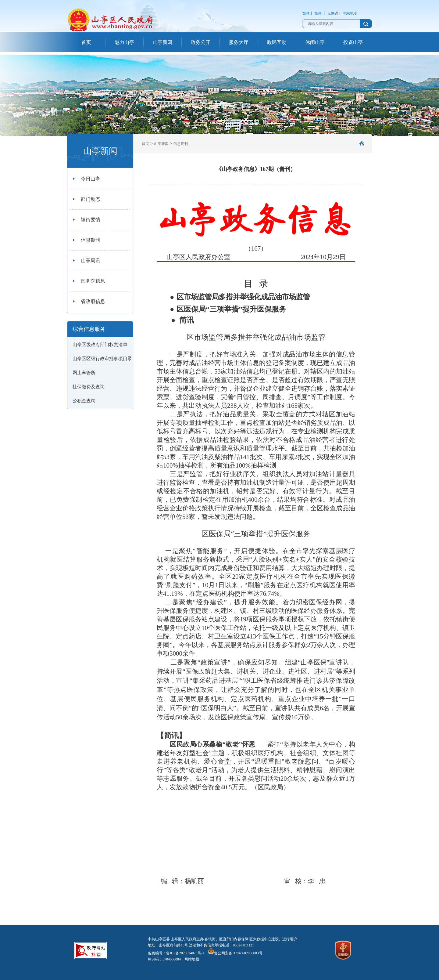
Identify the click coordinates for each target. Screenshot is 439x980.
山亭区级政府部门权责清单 (100, 345)
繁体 (306, 13)
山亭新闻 (162, 42)
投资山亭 (353, 42)
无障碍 (333, 13)
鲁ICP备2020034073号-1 (185, 953)
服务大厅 (239, 42)
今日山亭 (91, 179)
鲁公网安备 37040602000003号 (235, 953)
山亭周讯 (91, 260)
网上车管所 (84, 373)
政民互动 (277, 42)
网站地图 (350, 13)
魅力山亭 (124, 42)
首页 (86, 42)
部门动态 (91, 199)
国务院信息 (93, 281)
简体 (318, 13)
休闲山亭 (315, 42)
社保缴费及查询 (89, 387)
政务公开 (201, 42)
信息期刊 (91, 240)
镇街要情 (91, 220)
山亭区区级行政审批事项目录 (102, 359)
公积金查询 (84, 401)
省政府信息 (93, 301)
